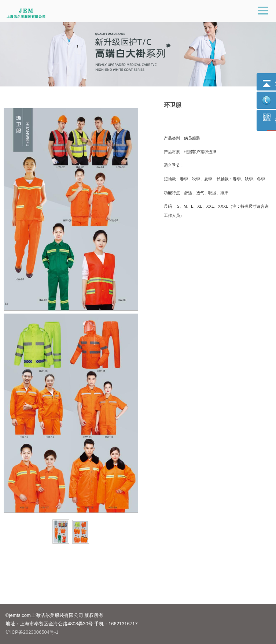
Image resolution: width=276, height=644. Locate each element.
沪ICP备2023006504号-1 (32, 632)
